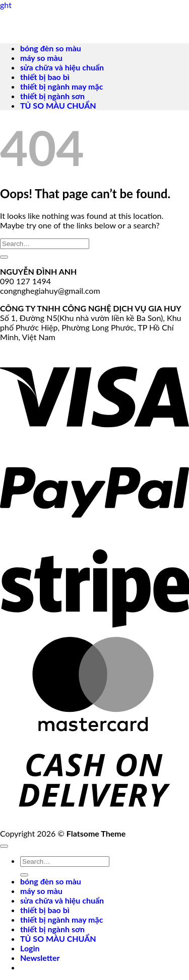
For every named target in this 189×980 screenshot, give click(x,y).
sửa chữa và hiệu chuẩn (62, 67)
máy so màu (41, 58)
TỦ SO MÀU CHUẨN (58, 105)
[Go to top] (4, 846)
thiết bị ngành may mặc (61, 86)
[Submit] (4, 257)
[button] (40, 958)
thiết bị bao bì (45, 77)
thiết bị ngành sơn (52, 96)
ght (6, 5)
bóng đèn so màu (51, 48)
